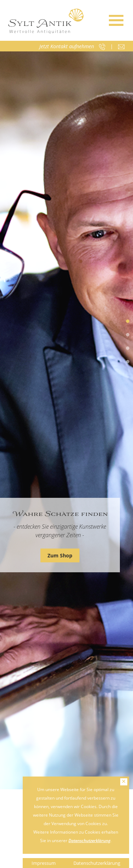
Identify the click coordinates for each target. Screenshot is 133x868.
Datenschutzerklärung (89, 841)
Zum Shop (60, 555)
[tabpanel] (66, 420)
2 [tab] (128, 335)
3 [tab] (128, 349)
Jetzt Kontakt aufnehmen (67, 46)
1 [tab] (128, 322)
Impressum (44, 863)
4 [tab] (128, 362)
